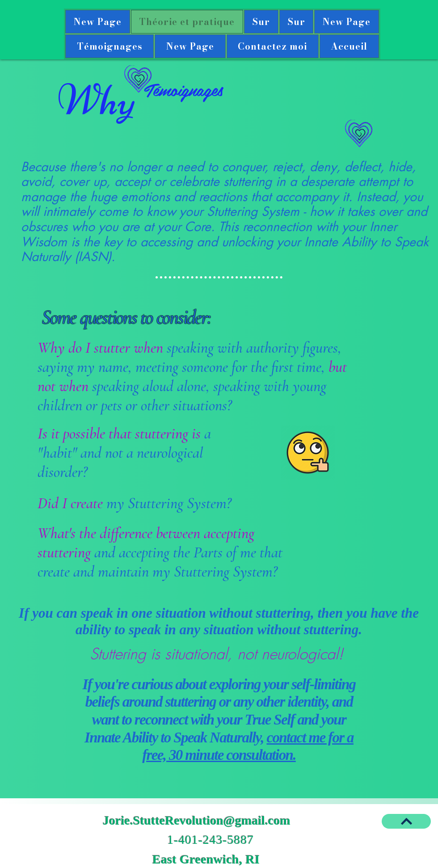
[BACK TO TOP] (406, 821)
